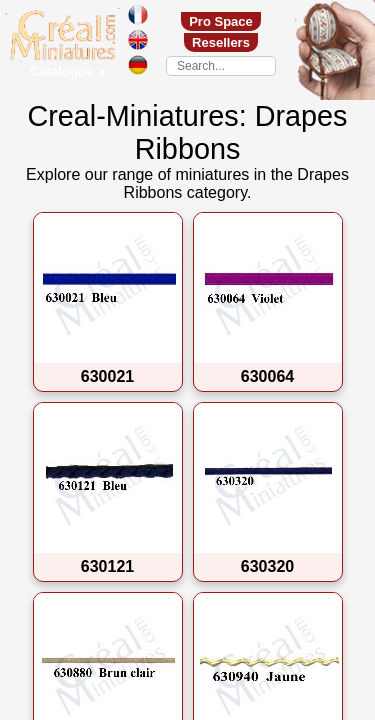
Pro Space (221, 21)
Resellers (221, 42)
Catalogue (69, 71)
